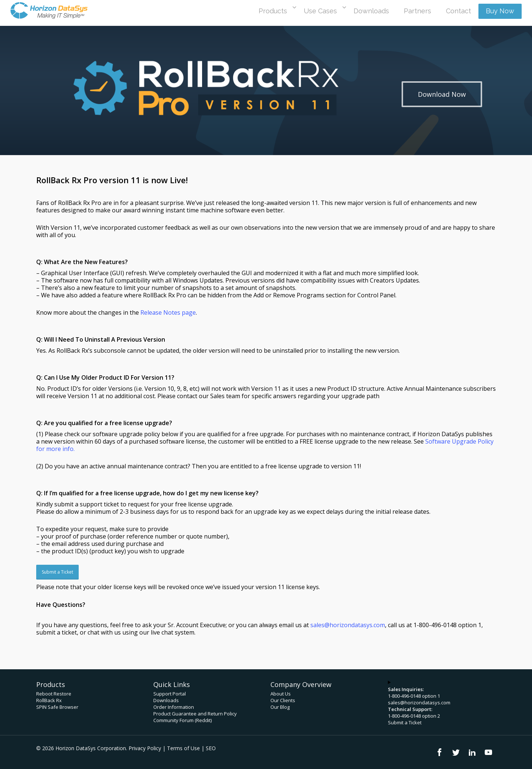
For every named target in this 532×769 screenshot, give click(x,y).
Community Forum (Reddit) (183, 720)
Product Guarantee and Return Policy (195, 714)
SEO (211, 748)
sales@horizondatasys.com (419, 703)
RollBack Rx (49, 700)
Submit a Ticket (405, 722)
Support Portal (170, 694)
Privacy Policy (145, 748)
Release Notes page (168, 312)
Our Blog (280, 707)
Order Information (174, 707)
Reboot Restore (54, 694)
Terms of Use (183, 748)
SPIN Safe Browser (57, 707)
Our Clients (283, 700)
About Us (281, 694)
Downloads (166, 700)
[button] (442, 94)
